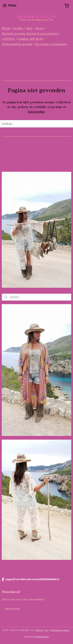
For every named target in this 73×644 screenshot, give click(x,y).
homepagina (36, 112)
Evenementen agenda (17, 44)
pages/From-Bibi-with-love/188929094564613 (30, 580)
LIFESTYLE (8, 39)
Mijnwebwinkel (42, 637)
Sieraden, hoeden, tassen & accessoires (30, 34)
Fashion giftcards (30, 39)
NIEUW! (6, 28)
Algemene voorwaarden (51, 44)
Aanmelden (12, 609)
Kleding (18, 28)
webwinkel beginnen (60, 630)
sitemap (39, 630)
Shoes (39, 28)
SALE (29, 28)
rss (47, 630)
